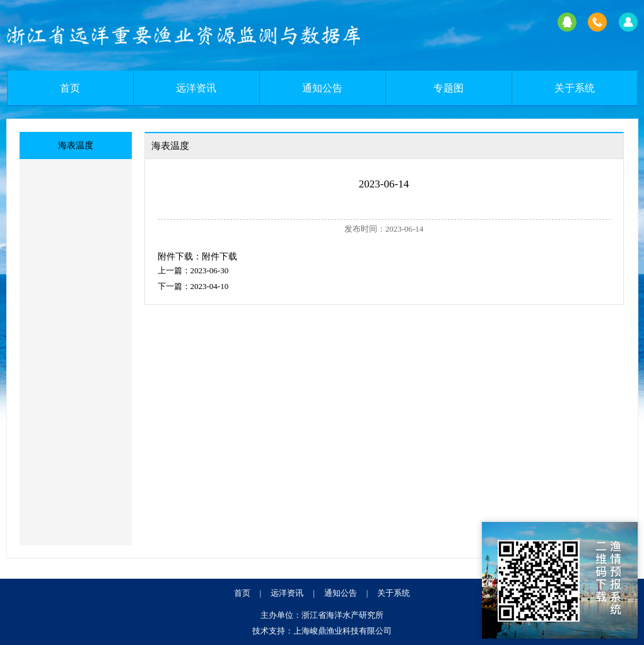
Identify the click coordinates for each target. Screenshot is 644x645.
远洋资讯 (196, 88)
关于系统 (575, 88)
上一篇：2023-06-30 (193, 270)
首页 (70, 88)
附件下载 (220, 257)
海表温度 (76, 145)
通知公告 (322, 88)
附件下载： (180, 257)
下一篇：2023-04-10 (193, 286)
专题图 (448, 88)
